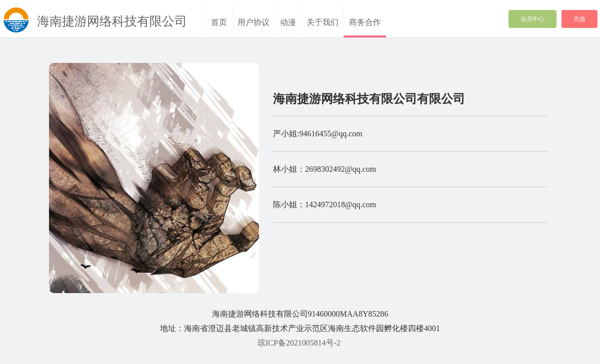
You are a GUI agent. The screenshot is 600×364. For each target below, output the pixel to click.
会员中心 (532, 19)
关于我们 (322, 22)
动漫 (288, 22)
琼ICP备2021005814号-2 (299, 343)
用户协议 (253, 22)
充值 (579, 19)
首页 (219, 22)
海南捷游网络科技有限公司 (112, 21)
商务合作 (365, 22)
